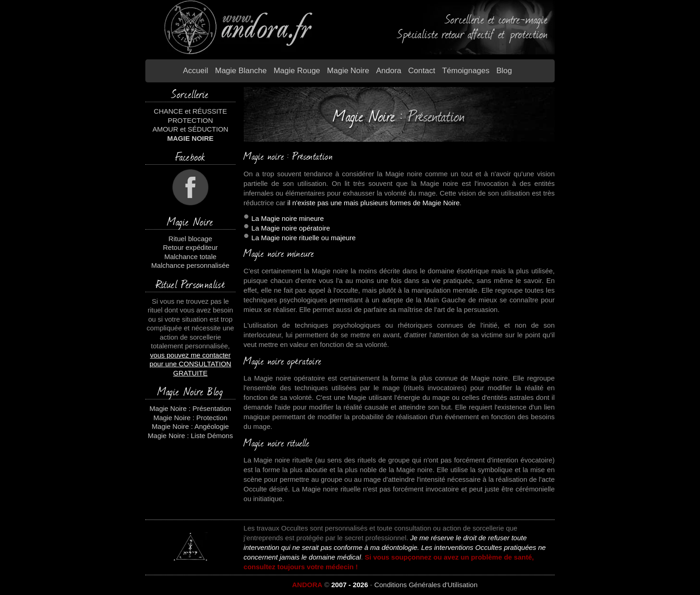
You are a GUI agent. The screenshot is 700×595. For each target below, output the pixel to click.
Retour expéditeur (190, 247)
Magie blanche (241, 71)
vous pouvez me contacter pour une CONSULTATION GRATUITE (190, 364)
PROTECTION (190, 120)
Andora (389, 71)
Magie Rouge (297, 71)
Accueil (196, 71)
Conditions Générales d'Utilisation (426, 585)
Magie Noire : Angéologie (190, 426)
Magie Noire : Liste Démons (190, 436)
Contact (422, 71)
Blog (504, 71)
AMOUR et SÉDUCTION (190, 129)
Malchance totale (190, 257)
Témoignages (466, 71)
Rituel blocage (190, 239)
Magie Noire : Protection (190, 418)
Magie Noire (348, 71)
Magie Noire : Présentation (190, 408)
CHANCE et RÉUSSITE (190, 111)
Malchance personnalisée (190, 265)
